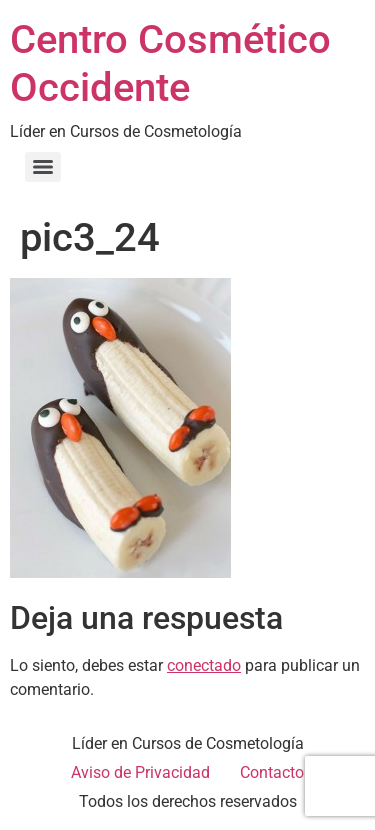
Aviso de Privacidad (140, 772)
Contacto (272, 772)
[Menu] (43, 167)
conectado (204, 665)
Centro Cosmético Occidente (170, 63)
